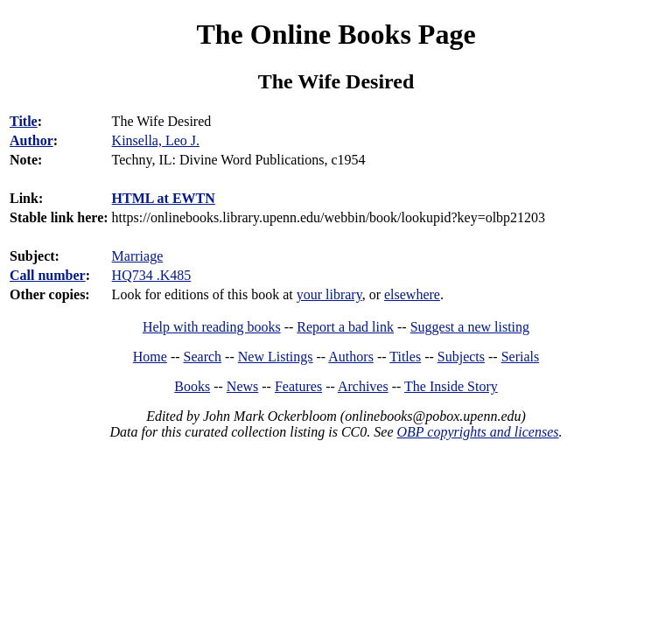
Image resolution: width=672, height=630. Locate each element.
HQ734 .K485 (152, 275)
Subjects (461, 357)
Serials (521, 357)
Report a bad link (345, 327)
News (242, 386)
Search (203, 357)
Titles (405, 357)
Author (31, 140)
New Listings (276, 357)
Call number (48, 275)
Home (150, 357)
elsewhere (412, 294)
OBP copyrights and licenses (477, 432)
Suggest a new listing (470, 327)
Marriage (138, 256)
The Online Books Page (336, 34)
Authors (351, 357)
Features (298, 386)
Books (192, 386)
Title (24, 121)
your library (329, 294)
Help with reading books (212, 327)
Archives (363, 386)
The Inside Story (451, 386)
